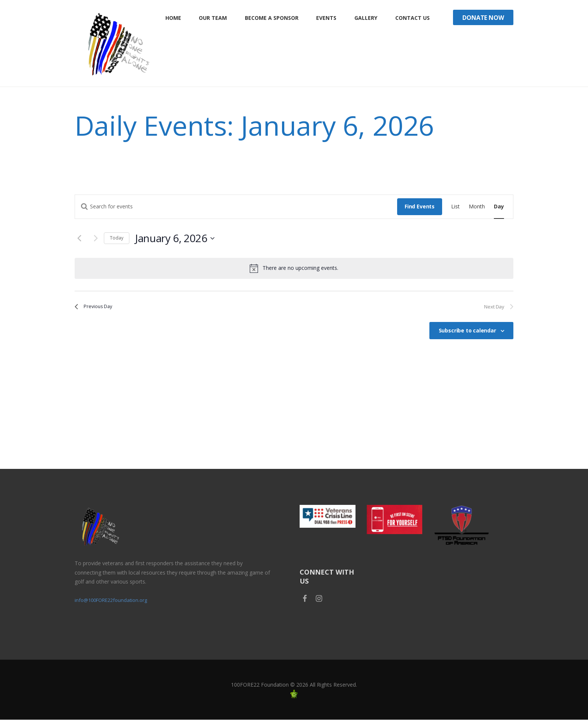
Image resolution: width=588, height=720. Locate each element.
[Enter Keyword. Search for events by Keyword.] (236, 207)
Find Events (420, 206)
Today (117, 238)
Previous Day (98, 308)
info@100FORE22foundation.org (114, 600)
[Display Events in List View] (455, 207)
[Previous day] (79, 238)
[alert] (294, 268)
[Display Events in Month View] (477, 207)
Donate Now (483, 18)
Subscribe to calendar (467, 333)
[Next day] (94, 238)
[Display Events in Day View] (499, 207)
